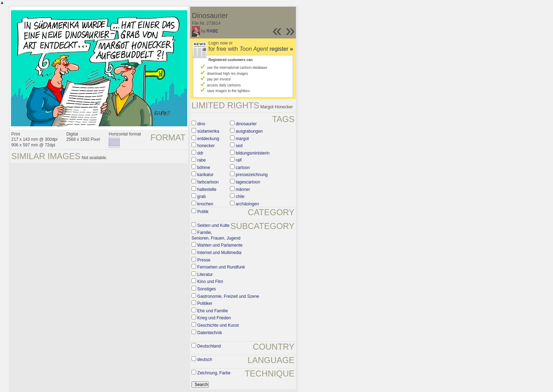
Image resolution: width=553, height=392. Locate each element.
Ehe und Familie (212, 311)
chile (240, 197)
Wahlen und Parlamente (220, 245)
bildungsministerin (253, 153)
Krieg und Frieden (214, 318)
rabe (201, 160)
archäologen (247, 204)
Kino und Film (210, 282)
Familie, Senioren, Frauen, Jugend (216, 235)
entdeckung (208, 139)
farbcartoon (208, 182)
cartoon (243, 168)
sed (239, 146)
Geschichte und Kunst (218, 325)
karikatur (205, 175)
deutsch (205, 360)
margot (242, 139)
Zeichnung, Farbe (214, 373)
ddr (200, 153)
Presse (204, 260)
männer (243, 189)
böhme (204, 168)
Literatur (205, 275)
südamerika (208, 131)
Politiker (205, 303)
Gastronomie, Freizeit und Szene (228, 296)
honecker (206, 146)
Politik (203, 212)
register (281, 49)
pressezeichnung (252, 175)
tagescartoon (248, 182)
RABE (212, 31)
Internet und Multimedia (219, 253)
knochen (205, 204)
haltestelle (207, 189)
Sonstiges (206, 289)
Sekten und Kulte (213, 225)
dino (201, 124)
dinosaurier (246, 124)
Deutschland (209, 346)
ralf (239, 160)
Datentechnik (209, 333)
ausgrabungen (249, 131)
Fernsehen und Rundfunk (221, 267)
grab (201, 197)
